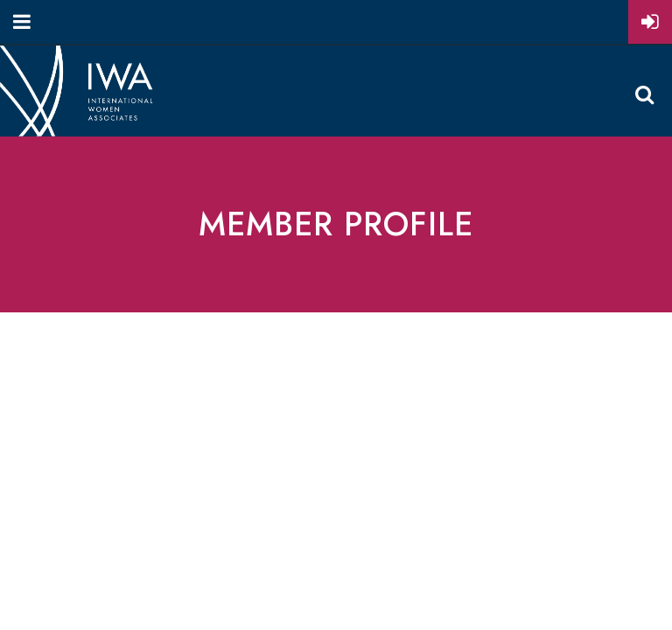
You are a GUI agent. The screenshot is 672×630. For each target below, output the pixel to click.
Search (644, 94)
